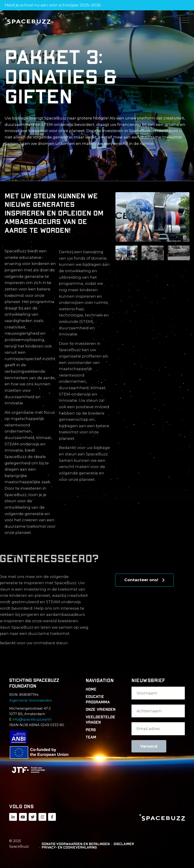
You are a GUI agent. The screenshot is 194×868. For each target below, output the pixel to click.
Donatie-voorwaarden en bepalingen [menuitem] (76, 844)
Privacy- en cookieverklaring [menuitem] (69, 848)
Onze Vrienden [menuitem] (101, 709)
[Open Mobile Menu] (186, 21)
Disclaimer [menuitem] (124, 844)
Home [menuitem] (91, 689)
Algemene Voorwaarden (31, 700)
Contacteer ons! (145, 580)
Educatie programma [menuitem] (98, 699)
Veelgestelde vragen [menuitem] (100, 720)
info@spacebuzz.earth (32, 719)
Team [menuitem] (91, 737)
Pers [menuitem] (91, 730)
